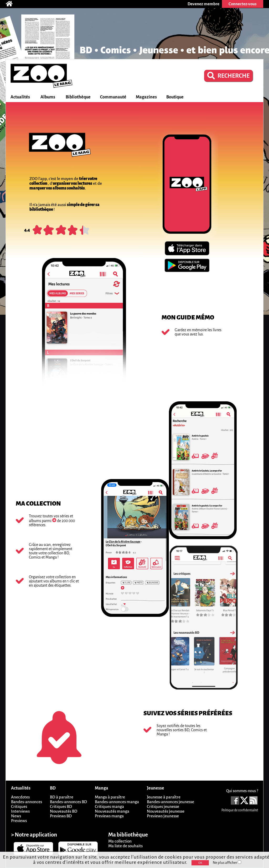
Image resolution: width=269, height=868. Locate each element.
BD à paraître (62, 797)
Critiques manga (109, 806)
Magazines (146, 97)
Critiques (19, 806)
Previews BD (61, 816)
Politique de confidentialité (240, 810)
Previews (19, 821)
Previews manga (109, 816)
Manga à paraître (110, 797)
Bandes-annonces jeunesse (170, 802)
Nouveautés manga (112, 811)
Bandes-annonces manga (117, 802)
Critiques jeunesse (163, 806)
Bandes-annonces (27, 802)
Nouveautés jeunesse (166, 811)
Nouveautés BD (64, 811)
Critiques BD (61, 806)
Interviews (20, 811)
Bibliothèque (78, 97)
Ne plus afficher (227, 863)
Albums (48, 97)
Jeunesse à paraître (164, 797)
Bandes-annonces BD (68, 802)
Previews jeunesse (163, 816)
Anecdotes (20, 797)
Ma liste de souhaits (125, 846)
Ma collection (120, 841)
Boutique (175, 97)
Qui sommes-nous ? (242, 791)
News (16, 816)
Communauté (113, 97)
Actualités (20, 97)
